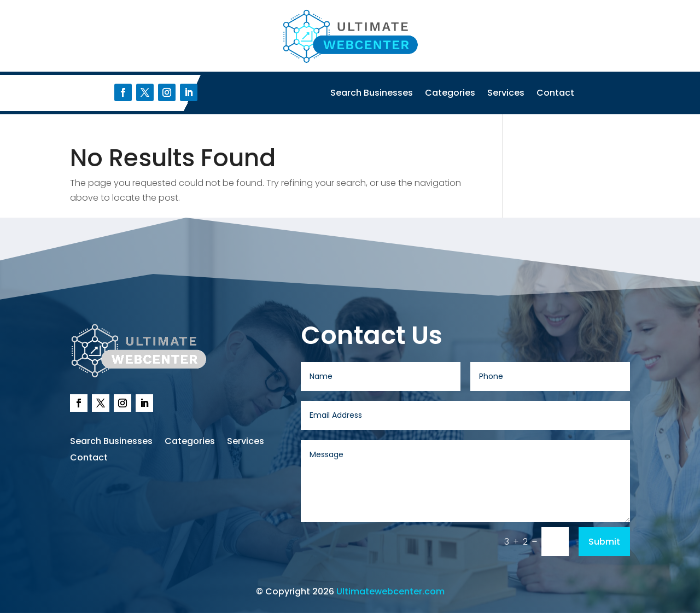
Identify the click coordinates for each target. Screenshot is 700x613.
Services (506, 94)
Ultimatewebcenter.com (390, 591)
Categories (450, 94)
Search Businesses (372, 94)
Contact (555, 94)
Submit (604, 542)
